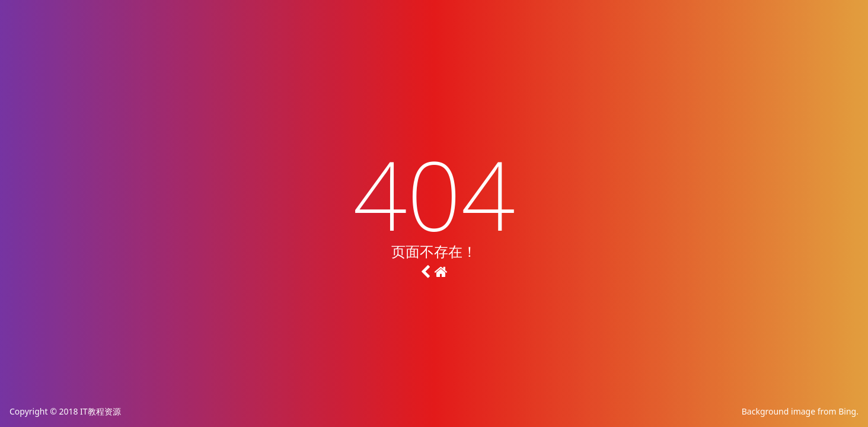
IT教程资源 (100, 411)
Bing (847, 411)
